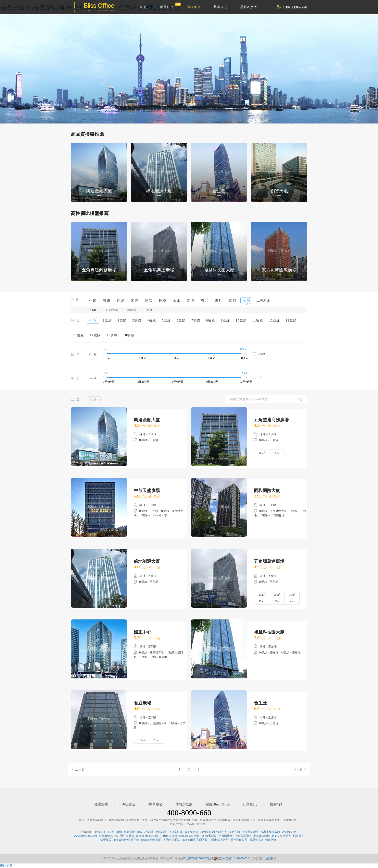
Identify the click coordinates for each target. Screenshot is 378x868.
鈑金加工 (100, 832)
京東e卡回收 (209, 836)
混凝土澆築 (256, 840)
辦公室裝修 (176, 832)
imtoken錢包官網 (151, 840)
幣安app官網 (232, 832)
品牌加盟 (161, 832)
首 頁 (143, 7)
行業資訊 (250, 804)
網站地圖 (6, 866)
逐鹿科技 (271, 858)
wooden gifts (289, 832)
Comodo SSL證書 (189, 836)
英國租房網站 (171, 840)
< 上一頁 (78, 769)
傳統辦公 (194, 7)
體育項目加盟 (145, 832)
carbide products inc (212, 832)
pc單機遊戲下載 (109, 836)
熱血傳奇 (271, 840)
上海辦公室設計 (219, 840)
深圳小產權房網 (270, 832)
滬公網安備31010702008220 (232, 858)
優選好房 (169, 6)
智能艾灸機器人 (281, 836)
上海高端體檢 (250, 832)
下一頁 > (300, 769)
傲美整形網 (191, 832)
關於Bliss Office (218, 804)
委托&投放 (249, 7)
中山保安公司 (169, 836)
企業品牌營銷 (243, 836)
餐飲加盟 (129, 832)
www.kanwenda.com (85, 836)
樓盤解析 (277, 804)
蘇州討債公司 (239, 840)
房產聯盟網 (226, 836)
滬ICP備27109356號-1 (200, 858)
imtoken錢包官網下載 (126, 840)
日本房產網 (115, 832)
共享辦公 (220, 7)
